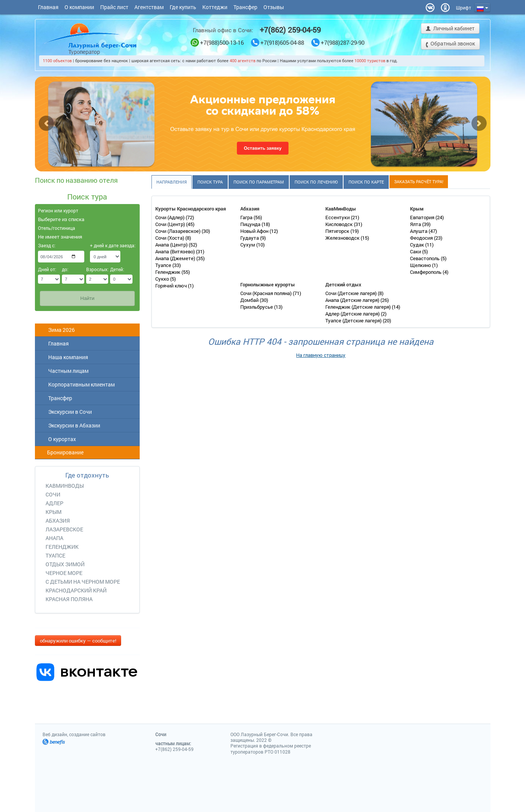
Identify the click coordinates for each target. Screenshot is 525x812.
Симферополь (426, 272)
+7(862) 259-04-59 (290, 30)
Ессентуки (338, 217)
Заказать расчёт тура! (419, 181)
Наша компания (63, 357)
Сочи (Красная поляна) (266, 293)
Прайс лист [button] (114, 7)
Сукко (163, 279)
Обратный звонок (450, 44)
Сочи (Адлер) (170, 217)
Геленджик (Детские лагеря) (359, 307)
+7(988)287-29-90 (338, 43)
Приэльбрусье (257, 307)
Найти (87, 298)
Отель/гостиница (57, 228)
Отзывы (274, 7)
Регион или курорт (58, 210)
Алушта (419, 231)
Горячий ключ (172, 286)
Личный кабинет (450, 29)
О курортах (57, 439)
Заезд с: (47, 245)
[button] (464, 8)
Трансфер (245, 7)
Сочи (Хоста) (170, 238)
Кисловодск (340, 224)
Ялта (416, 224)
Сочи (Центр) (171, 224)
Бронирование (61, 452)
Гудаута (250, 238)
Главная (48, 7)
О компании (79, 7)
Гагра (247, 217)
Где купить (183, 7)
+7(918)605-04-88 (277, 43)
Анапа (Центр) (172, 245)
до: (65, 269)
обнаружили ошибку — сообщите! (78, 641)
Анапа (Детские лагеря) (353, 300)
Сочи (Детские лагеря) (352, 293)
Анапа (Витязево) (176, 251)
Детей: (117, 269)
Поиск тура (210, 182)
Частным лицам (64, 371)
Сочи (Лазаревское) (178, 231)
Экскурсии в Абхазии (69, 425)
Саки (416, 251)
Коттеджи (215, 7)
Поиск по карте (366, 182)
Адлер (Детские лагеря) (353, 314)
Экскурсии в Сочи (65, 412)
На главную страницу (321, 355)
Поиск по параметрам (259, 182)
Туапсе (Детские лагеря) (354, 320)
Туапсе (164, 265)
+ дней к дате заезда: (105, 245)
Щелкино (421, 265)
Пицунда (251, 224)
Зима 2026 (57, 330)
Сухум (248, 245)
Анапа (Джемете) (176, 258)
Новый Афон (255, 231)
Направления (172, 182)
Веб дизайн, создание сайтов (74, 734)
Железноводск (343, 238)
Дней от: (47, 269)
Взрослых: (97, 269)
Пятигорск (338, 231)
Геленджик (168, 272)
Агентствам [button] (149, 7)
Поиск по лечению (316, 182)
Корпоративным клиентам (77, 384)
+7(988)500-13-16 (217, 43)
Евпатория (423, 217)
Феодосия (422, 238)
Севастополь (425, 258)
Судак (418, 245)
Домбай (250, 300)
